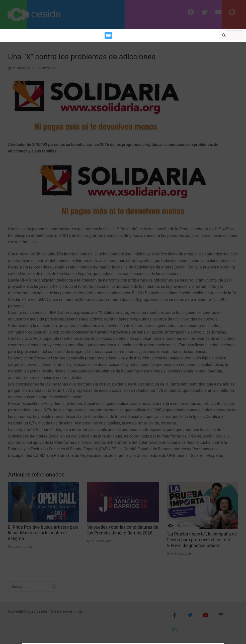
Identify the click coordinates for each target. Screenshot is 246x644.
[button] (108, 35)
